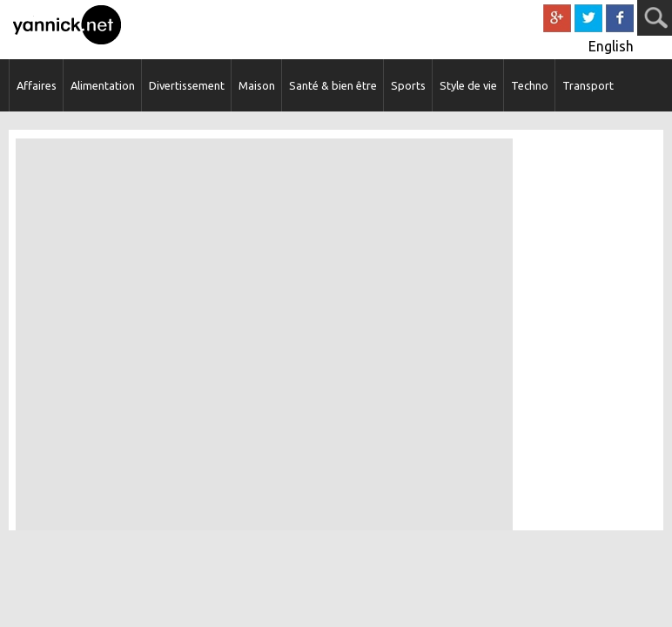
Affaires (37, 85)
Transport (588, 85)
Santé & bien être (333, 85)
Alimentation (103, 85)
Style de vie (468, 85)
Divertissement (187, 85)
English (611, 46)
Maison (257, 85)
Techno (530, 85)
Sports (408, 85)
